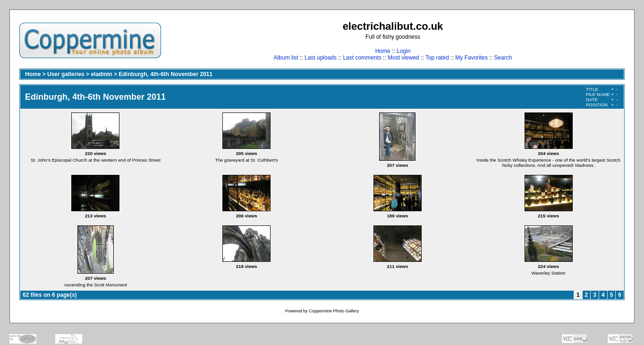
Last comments (362, 58)
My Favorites (471, 58)
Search (503, 58)
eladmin (101, 74)
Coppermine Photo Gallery (334, 311)
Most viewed (403, 58)
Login (403, 51)
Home (383, 51)
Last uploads (321, 58)
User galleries (66, 74)
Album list (286, 58)
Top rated (437, 58)
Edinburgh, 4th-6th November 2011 (165, 74)
